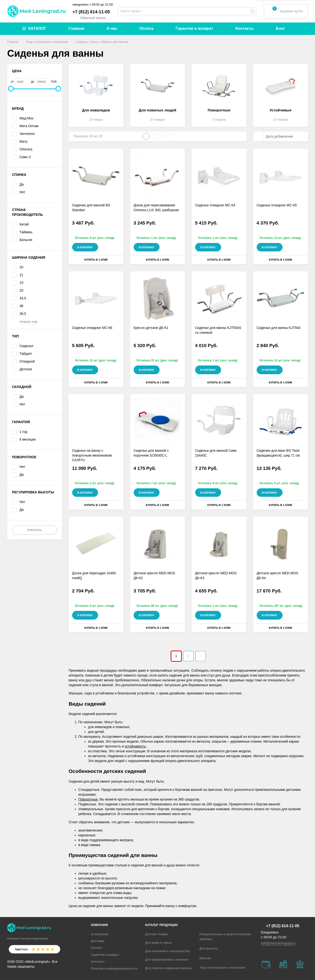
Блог (280, 28)
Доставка (98, 941)
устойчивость (135, 746)
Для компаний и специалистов (168, 951)
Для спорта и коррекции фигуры (169, 968)
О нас (112, 28)
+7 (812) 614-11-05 (91, 12)
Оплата (146, 28)
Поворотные (88, 799)
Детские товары (157, 934)
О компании (100, 934)
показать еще (28, 322)
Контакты (244, 28)
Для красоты (209, 948)
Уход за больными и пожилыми (222, 968)
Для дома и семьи (158, 943)
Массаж (205, 958)
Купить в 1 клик (96, 260)
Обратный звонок (93, 18)
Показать (34, 530)
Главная (76, 28)
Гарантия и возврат (194, 28)
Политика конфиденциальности (114, 968)
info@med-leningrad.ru (278, 943)
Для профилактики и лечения (167, 960)
